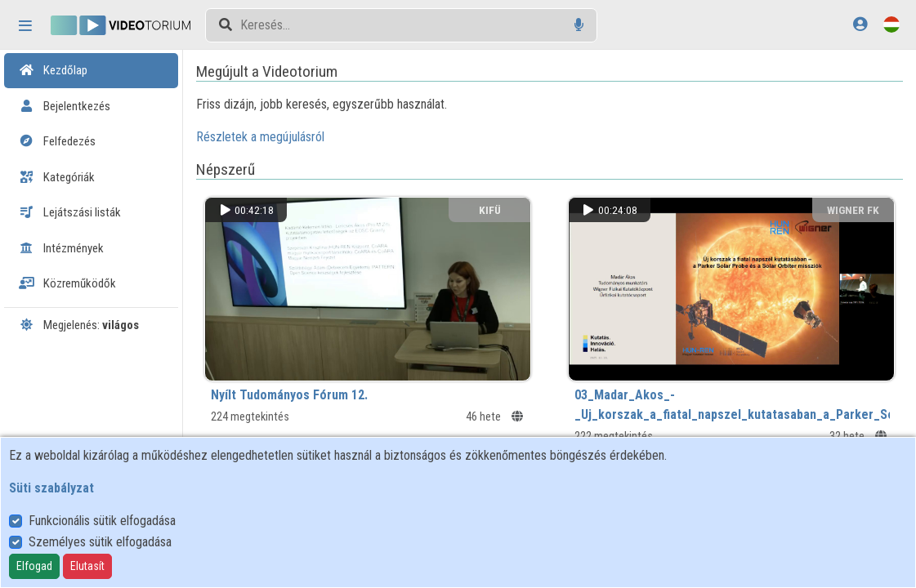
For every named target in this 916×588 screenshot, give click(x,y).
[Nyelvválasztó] (891, 24)
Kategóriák (57, 177)
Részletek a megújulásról (261, 137)
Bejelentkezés (65, 106)
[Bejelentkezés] (860, 24)
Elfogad (34, 566)
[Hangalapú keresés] (579, 25)
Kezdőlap (53, 70)
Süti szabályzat (51, 488)
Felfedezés (57, 141)
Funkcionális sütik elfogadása (102, 521)
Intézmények (61, 248)
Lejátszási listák (70, 212)
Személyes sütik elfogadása (100, 542)
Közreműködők (67, 283)
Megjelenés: (79, 325)
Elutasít (87, 566)
